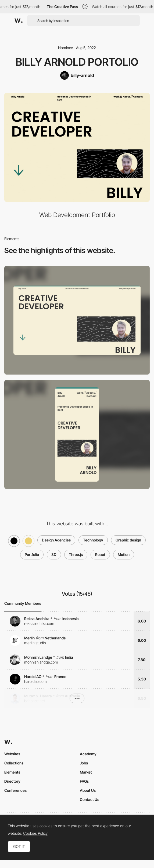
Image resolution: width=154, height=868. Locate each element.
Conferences (15, 790)
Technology (93, 540)
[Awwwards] (19, 21)
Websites (12, 754)
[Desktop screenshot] (77, 320)
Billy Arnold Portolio (77, 62)
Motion (124, 554)
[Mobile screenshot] (77, 434)
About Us (88, 790)
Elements (12, 772)
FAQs (84, 781)
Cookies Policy (35, 833)
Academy (88, 754)
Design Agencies (56, 540)
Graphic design (128, 540)
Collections (14, 763)
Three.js (76, 554)
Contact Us (89, 799)
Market (86, 772)
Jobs (84, 763)
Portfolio (32, 554)
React (100, 554)
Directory (12, 781)
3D (54, 554)
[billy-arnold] (77, 75)
